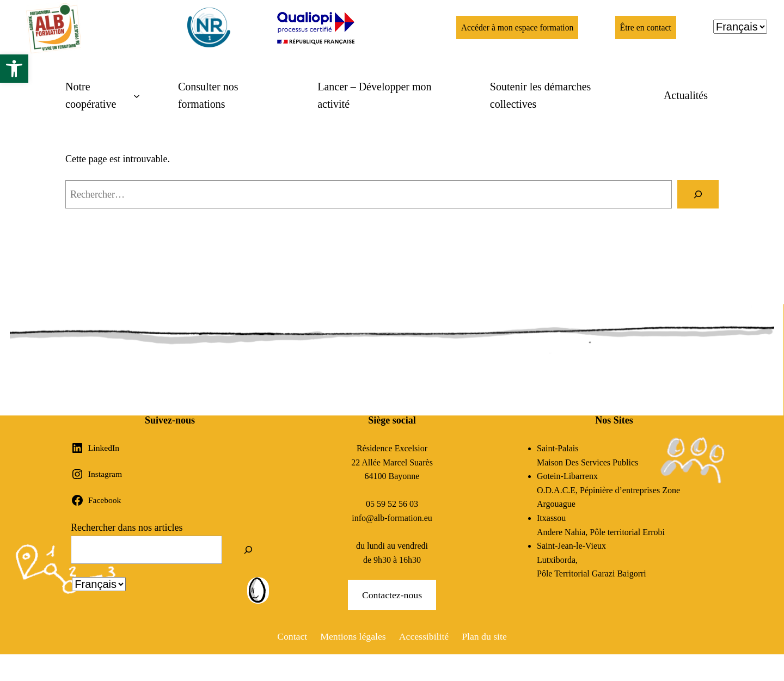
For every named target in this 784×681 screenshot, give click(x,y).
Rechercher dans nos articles (127, 527)
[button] (14, 69)
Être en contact (646, 27)
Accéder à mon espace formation (516, 27)
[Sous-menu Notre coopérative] (103, 95)
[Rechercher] (698, 194)
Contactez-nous (392, 595)
